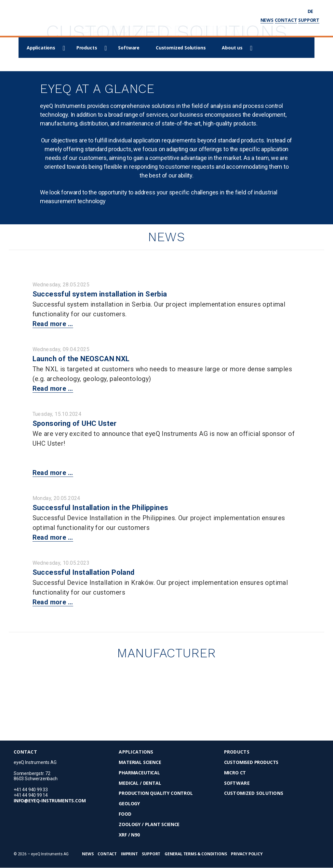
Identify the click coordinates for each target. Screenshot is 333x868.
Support (309, 20)
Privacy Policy (247, 854)
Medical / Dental (140, 783)
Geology (129, 804)
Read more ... (53, 324)
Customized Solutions (181, 48)
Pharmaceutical (139, 773)
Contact (286, 20)
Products (87, 48)
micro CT (235, 773)
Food (125, 814)
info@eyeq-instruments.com (50, 801)
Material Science (140, 763)
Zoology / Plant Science (149, 825)
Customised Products (251, 763)
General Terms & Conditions (196, 854)
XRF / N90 (129, 835)
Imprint (129, 854)
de (313, 11)
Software (129, 48)
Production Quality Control (156, 794)
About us (232, 48)
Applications (41, 48)
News (267, 20)
